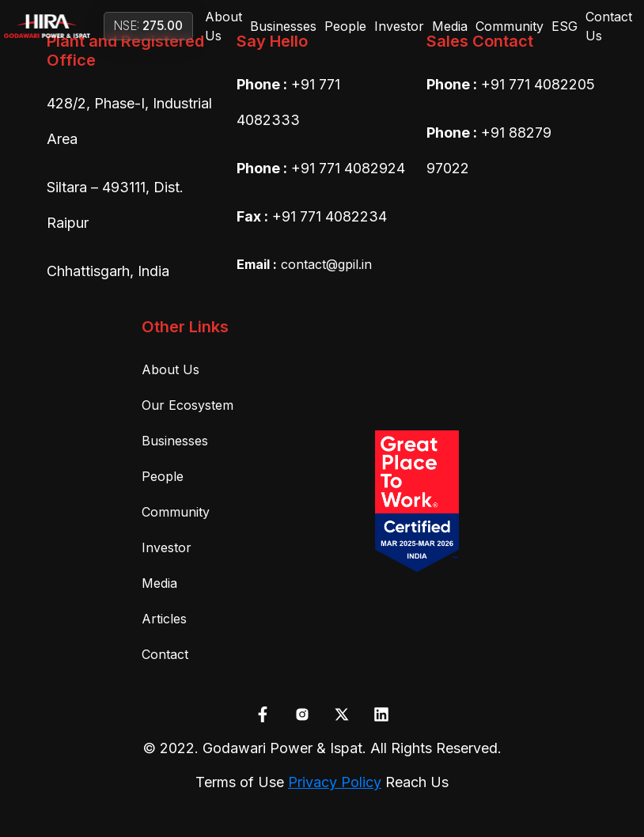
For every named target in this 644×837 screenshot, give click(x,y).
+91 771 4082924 (348, 168)
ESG (564, 26)
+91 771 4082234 (330, 216)
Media (450, 26)
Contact (165, 654)
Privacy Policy (335, 782)
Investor (399, 26)
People (345, 26)
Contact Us (609, 26)
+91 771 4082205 (538, 84)
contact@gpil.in (304, 264)
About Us (224, 26)
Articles (164, 619)
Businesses (283, 26)
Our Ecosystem (188, 405)
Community (510, 26)
